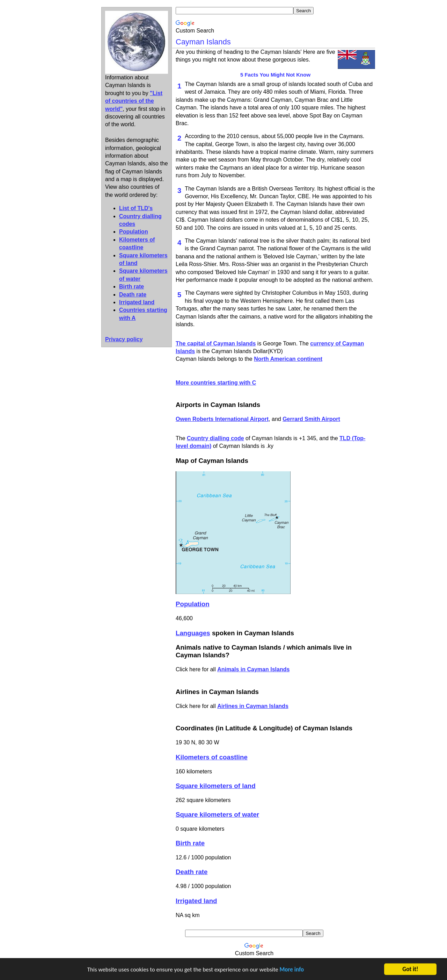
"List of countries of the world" (134, 101)
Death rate (133, 295)
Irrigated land (137, 302)
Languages (193, 633)
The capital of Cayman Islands (216, 344)
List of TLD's (136, 208)
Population (134, 232)
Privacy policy (124, 339)
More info (292, 970)
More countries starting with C (216, 383)
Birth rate (131, 287)
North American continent (288, 359)
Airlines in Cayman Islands (253, 706)
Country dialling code (215, 438)
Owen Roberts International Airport (222, 419)
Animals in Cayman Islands (253, 669)
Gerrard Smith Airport (311, 419)
